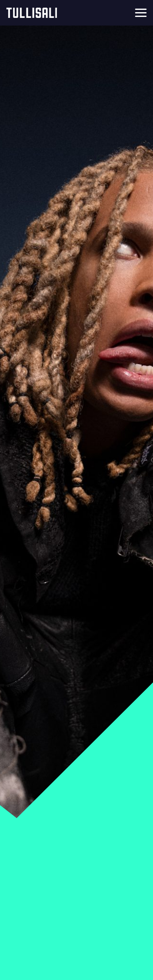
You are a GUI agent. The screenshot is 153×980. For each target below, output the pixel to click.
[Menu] (141, 13)
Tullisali (32, 13)
